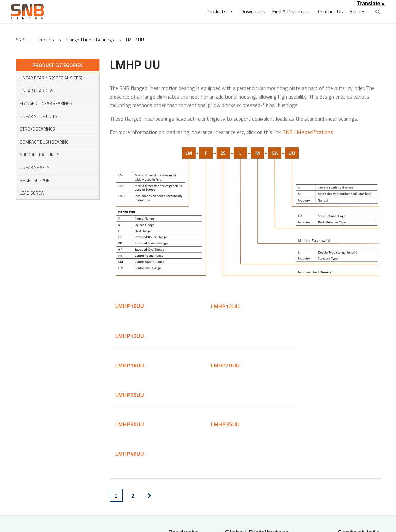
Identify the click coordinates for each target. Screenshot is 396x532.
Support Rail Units (40, 155)
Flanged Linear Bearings (46, 103)
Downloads (253, 11)
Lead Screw (32, 193)
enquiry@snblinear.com (335, 466)
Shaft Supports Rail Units (85, 483)
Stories (357, 11)
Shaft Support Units (176, 483)
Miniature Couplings (92, 492)
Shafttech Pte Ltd (269, 455)
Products (220, 11)
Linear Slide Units (39, 116)
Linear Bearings (37, 91)
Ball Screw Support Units (171, 492)
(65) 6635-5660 (326, 455)
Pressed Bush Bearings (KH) (167, 464)
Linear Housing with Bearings (166, 474)
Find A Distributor (292, 11)
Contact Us (330, 11)
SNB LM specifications (308, 132)
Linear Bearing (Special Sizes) (51, 78)
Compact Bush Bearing (44, 142)
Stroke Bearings (37, 129)
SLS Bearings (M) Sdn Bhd (261, 464)
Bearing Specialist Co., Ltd (261, 490)
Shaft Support (36, 180)
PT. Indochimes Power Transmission (264, 477)
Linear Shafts (35, 167)
